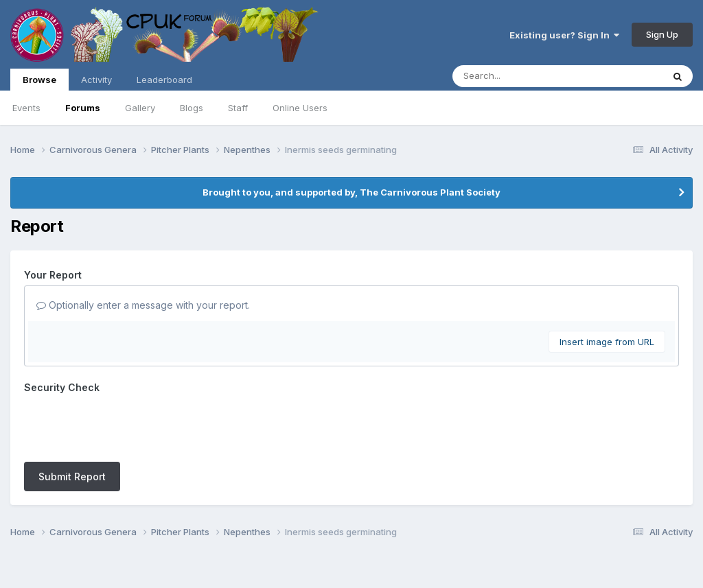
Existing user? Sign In (564, 35)
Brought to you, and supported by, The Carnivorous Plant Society (351, 192)
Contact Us (326, 539)
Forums (83, 108)
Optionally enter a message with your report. (143, 305)
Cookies (383, 539)
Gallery (140, 108)
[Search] (520, 76)
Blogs (192, 108)
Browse (39, 82)
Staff (238, 108)
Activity (96, 80)
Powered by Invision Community (351, 568)
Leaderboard (164, 80)
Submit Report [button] (72, 423)
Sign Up (662, 34)
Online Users (300, 108)
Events (26, 108)
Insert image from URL (607, 342)
